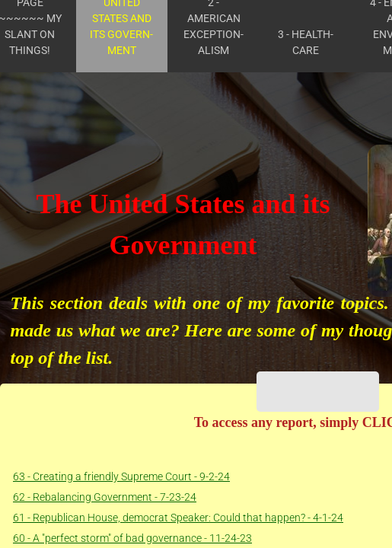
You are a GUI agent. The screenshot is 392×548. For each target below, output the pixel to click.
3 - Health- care (306, 42)
